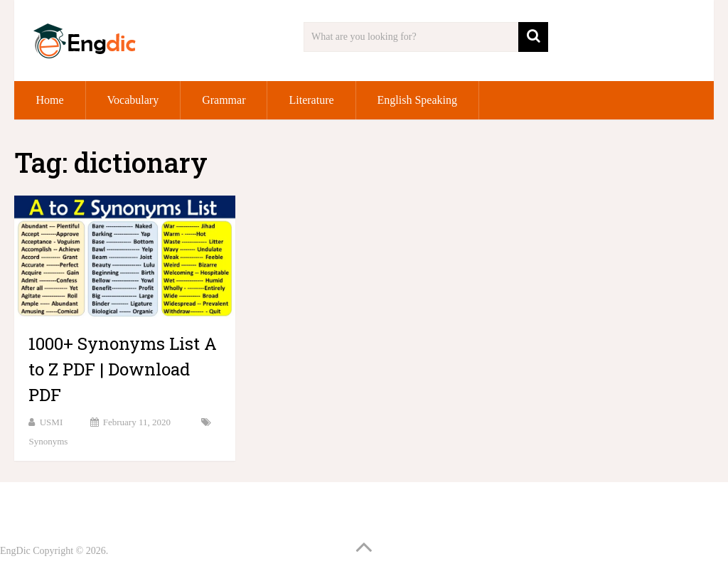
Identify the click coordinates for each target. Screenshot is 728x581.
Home (49, 100)
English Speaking (417, 100)
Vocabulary (133, 100)
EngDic (15, 551)
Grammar (224, 100)
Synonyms (48, 441)
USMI (52, 422)
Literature (311, 100)
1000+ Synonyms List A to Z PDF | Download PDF (123, 369)
